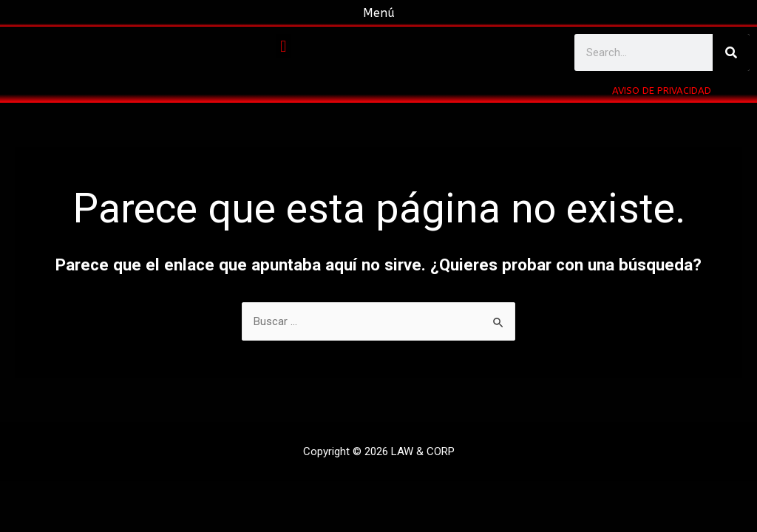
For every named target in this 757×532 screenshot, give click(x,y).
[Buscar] (731, 52)
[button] (284, 46)
